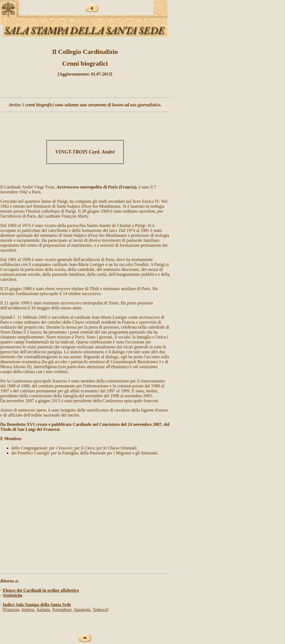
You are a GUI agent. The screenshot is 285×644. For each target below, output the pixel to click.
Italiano (43, 610)
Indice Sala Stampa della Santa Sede (37, 605)
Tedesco (100, 610)
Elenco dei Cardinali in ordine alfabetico (41, 590)
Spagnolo (82, 610)
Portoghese (62, 610)
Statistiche (12, 595)
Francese (12, 610)
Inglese (28, 610)
